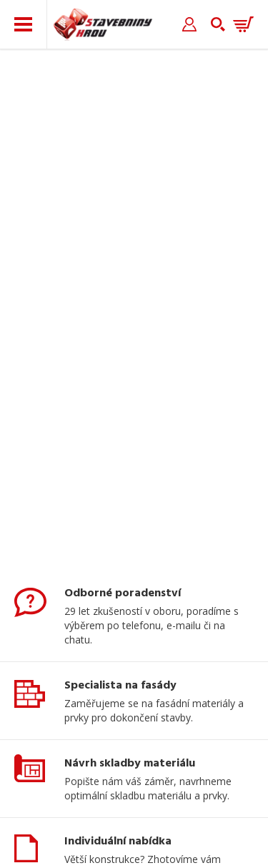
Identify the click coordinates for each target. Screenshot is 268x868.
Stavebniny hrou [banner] (103, 25)
